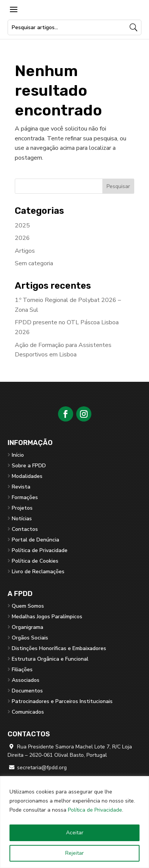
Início (18, 455)
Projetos (22, 508)
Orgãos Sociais (30, 638)
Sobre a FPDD (29, 466)
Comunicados (28, 712)
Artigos (25, 251)
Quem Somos (28, 606)
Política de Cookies (35, 561)
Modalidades (27, 476)
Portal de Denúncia (35, 540)
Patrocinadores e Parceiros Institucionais (62, 701)
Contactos (25, 529)
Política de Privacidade (95, 810)
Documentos (27, 691)
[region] (74, 822)
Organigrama (27, 627)
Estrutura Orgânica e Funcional (50, 659)
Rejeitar (74, 853)
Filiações (22, 670)
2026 (22, 238)
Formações (25, 497)
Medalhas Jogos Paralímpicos (47, 617)
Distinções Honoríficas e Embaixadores (59, 648)
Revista (21, 487)
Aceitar (75, 833)
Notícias (22, 519)
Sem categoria (34, 263)
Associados (26, 680)
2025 (22, 226)
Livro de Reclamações (38, 572)
